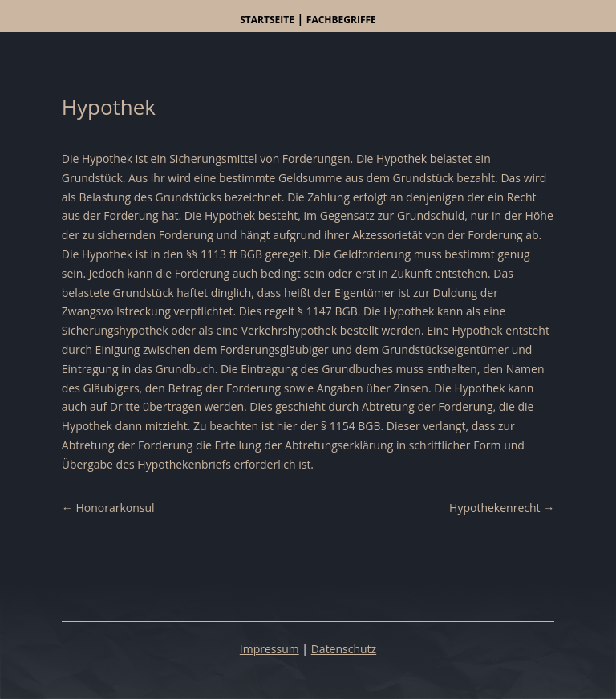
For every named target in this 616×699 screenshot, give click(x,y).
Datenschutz (344, 649)
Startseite (267, 20)
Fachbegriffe (341, 20)
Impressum (269, 649)
